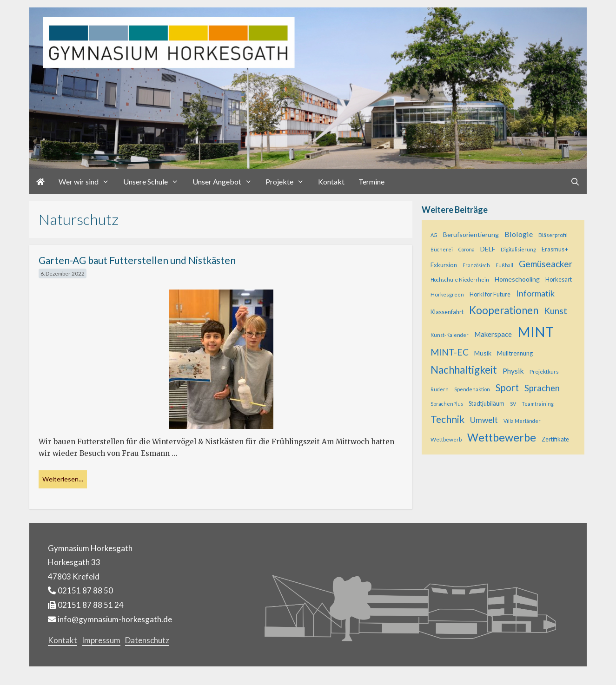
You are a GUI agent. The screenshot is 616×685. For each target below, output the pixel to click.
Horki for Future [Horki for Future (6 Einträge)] (490, 294)
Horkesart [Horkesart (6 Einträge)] (559, 279)
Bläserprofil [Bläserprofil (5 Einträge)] (553, 235)
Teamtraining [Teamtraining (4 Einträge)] (538, 404)
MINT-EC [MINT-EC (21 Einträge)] (450, 352)
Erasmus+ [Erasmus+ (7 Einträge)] (555, 249)
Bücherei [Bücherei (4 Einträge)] (442, 249)
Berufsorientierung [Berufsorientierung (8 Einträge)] (471, 234)
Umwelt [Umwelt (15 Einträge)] (484, 420)
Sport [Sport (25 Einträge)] (507, 388)
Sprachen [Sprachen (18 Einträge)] (542, 388)
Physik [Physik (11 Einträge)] (513, 371)
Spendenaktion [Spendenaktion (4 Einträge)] (472, 389)
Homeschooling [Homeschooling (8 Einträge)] (517, 279)
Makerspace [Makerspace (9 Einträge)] (493, 334)
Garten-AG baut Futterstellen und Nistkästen (137, 260)
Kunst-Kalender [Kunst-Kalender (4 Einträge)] (450, 335)
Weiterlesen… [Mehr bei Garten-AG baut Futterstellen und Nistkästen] (63, 479)
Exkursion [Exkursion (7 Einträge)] (444, 265)
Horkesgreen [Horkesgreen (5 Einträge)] (447, 294)
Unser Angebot (226, 181)
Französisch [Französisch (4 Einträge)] (476, 265)
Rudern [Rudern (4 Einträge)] (440, 389)
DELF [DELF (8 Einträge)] (488, 249)
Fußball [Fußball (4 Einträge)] (504, 265)
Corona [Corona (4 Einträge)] (467, 249)
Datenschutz (147, 640)
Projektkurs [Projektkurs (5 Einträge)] (544, 372)
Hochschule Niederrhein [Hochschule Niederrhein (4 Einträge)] (460, 280)
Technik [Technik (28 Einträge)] (447, 419)
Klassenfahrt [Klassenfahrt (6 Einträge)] (447, 312)
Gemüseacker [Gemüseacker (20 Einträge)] (546, 264)
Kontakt (331, 181)
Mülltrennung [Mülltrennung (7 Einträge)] (515, 353)
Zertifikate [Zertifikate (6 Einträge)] (555, 439)
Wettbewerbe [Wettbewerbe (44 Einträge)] (502, 437)
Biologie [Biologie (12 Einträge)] (519, 234)
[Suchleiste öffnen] (575, 181)
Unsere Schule (154, 181)
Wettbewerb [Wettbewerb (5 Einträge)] (446, 439)
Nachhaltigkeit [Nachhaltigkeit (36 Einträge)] (464, 370)
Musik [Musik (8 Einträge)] (483, 353)
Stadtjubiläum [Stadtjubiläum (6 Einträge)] (487, 403)
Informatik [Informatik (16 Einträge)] (535, 293)
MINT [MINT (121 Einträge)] (536, 332)
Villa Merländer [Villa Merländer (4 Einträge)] (522, 421)
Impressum (101, 640)
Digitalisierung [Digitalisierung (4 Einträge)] (518, 249)
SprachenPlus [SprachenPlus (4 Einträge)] (447, 404)
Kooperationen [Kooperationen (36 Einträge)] (504, 310)
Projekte (288, 181)
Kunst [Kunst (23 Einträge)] (556, 310)
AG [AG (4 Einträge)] (434, 235)
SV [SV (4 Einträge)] (513, 404)
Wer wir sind (87, 181)
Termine (371, 181)
